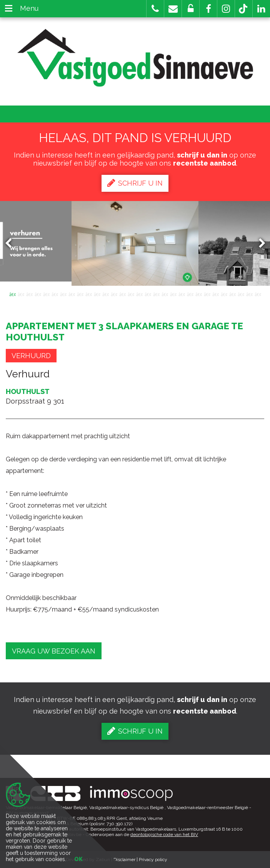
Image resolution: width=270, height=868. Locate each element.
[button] (208, 9)
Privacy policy (153, 860)
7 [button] (63, 294)
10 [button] (88, 294)
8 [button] (72, 294)
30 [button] (258, 294)
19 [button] (165, 294)
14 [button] (122, 294)
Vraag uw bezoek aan (54, 651)
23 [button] (198, 294)
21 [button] (182, 294)
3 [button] (29, 294)
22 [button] (190, 294)
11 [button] (97, 294)
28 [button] (241, 294)
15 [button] (131, 294)
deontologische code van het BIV (164, 834)
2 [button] (21, 294)
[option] (135, 243)
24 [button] (207, 294)
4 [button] (38, 294)
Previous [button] (12, 244)
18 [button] (156, 294)
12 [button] (105, 294)
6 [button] (55, 294)
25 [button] (215, 294)
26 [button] (224, 294)
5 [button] (46, 294)
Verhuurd (31, 356)
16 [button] (139, 294)
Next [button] (258, 244)
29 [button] (249, 294)
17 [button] (148, 294)
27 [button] (232, 294)
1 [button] (12, 294)
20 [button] (173, 294)
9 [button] (80, 294)
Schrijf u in (135, 183)
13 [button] (114, 294)
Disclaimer (124, 860)
